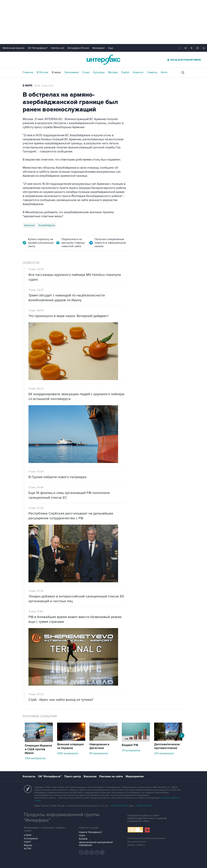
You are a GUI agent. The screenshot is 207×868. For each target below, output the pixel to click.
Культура (99, 72)
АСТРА (28, 849)
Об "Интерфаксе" (38, 48)
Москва (113, 72)
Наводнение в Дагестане (99, 746)
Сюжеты (152, 72)
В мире (56, 72)
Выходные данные (137, 842)
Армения (29, 225)
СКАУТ (28, 842)
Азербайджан (47, 225)
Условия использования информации (146, 838)
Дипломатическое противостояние (167, 746)
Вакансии (90, 776)
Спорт (86, 72)
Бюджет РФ (130, 745)
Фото (164, 72)
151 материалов (99, 753)
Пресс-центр (73, 776)
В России (43, 72)
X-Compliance (31, 839)
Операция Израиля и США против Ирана (38, 749)
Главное (28, 72)
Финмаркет (99, 48)
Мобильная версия (14, 48)
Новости (138, 72)
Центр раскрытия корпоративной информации (96, 844)
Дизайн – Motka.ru (136, 845)
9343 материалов (68, 753)
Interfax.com (58, 48)
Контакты (29, 776)
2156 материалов (35, 758)
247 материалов (164, 753)
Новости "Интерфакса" (90, 832)
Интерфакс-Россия (78, 48)
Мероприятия (135, 776)
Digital (125, 72)
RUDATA (83, 839)
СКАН (82, 836)
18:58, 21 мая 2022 (44, 86)
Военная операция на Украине (70, 746)
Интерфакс (103, 60)
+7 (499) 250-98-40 (119, 806)
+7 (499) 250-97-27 (144, 806)
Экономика (71, 72)
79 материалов (131, 750)
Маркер (28, 845)
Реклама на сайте (111, 776)
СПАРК (28, 835)
